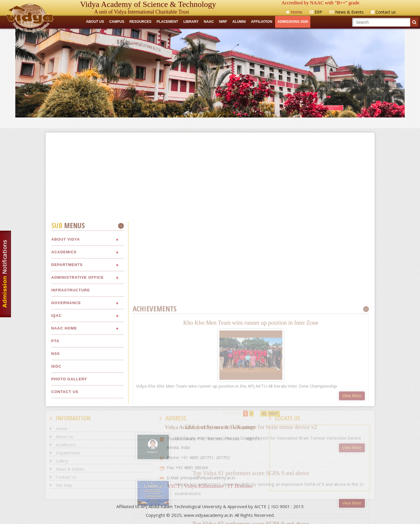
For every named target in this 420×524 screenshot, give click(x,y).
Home (61, 429)
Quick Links (210, 123)
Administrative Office (78, 379)
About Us (64, 437)
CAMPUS (117, 22)
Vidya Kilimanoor (204, 486)
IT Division (240, 486)
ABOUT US (95, 22)
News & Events (70, 469)
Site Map (64, 485)
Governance (66, 404)
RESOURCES (140, 22)
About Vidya (66, 341)
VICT (174, 486)
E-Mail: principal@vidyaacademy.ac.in (201, 478)
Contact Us (66, 477)
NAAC (209, 22)
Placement (167, 22)
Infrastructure (71, 391)
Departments (67, 366)
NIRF (223, 22)
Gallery (62, 461)
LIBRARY (191, 22)
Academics (64, 353)
